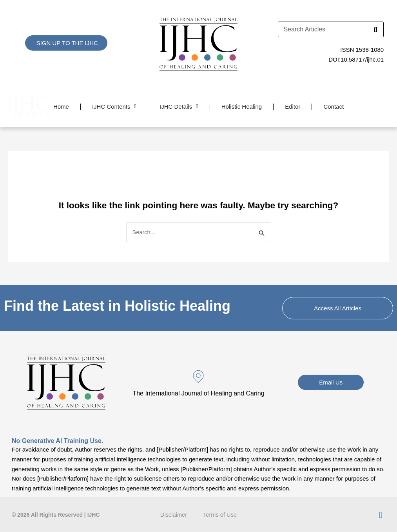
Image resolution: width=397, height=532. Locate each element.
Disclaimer (173, 515)
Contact (334, 107)
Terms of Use (220, 515)
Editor (293, 107)
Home (61, 107)
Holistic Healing (242, 107)
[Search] (375, 29)
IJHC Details (179, 107)
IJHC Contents (114, 107)
